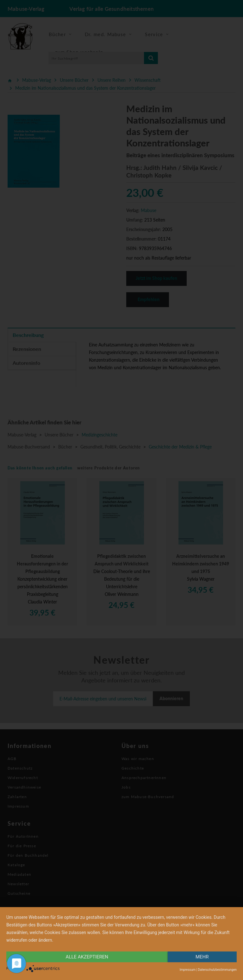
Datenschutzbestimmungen (217, 970)
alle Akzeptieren (87, 957)
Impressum (188, 970)
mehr (202, 957)
